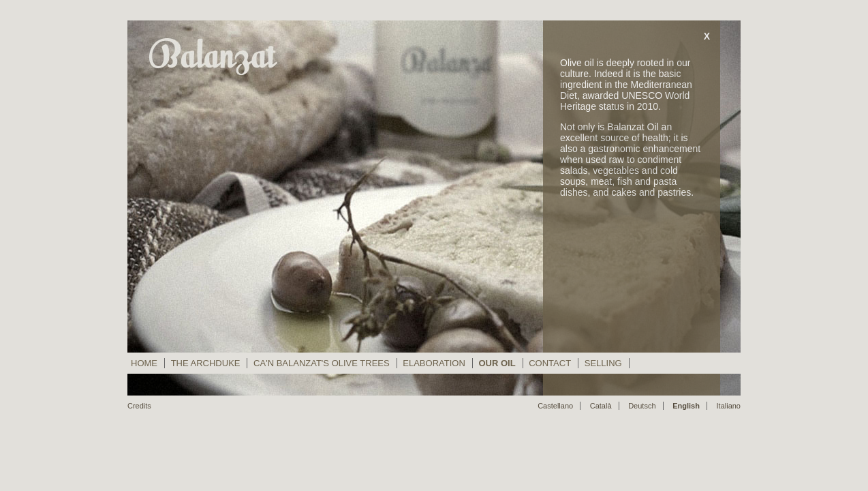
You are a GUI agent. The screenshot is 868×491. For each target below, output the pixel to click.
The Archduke (206, 363)
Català (601, 406)
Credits (139, 406)
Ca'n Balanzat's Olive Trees (322, 363)
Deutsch (642, 406)
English (686, 406)
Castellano (555, 406)
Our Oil (497, 363)
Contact (550, 363)
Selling (603, 363)
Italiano (729, 406)
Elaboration (434, 363)
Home (144, 363)
